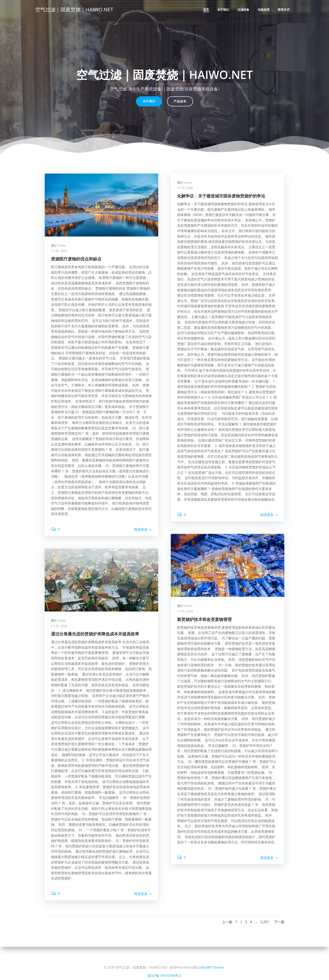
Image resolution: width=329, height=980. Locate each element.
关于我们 (223, 10)
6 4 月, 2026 (59, 626)
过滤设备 (243, 10)
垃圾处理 (264, 10)
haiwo (62, 245)
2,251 (265, 922)
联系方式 (284, 10)
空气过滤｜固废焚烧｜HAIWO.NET (74, 9)
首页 (206, 10)
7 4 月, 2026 (59, 251)
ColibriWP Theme (210, 967)
